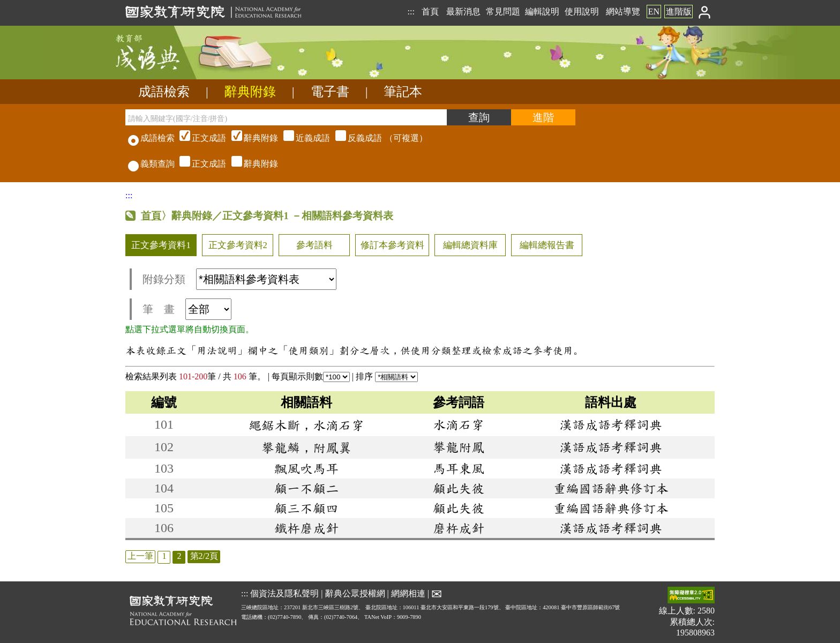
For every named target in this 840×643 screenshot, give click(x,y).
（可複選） (302, 138)
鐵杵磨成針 (306, 528)
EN (654, 12)
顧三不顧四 (306, 508)
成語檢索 (164, 92)
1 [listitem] (164, 556)
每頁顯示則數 (311, 376)
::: (411, 12)
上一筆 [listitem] (140, 556)
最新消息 (463, 12)
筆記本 (403, 92)
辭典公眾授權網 (355, 593)
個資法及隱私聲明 (284, 593)
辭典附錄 (250, 92)
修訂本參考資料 (392, 245)
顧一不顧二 (306, 488)
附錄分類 (239, 279)
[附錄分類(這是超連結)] (266, 279)
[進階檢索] (543, 117)
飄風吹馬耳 (306, 468)
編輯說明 (542, 12)
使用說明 (582, 12)
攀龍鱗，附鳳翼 (306, 447)
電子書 (330, 92)
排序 (387, 376)
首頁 (430, 12)
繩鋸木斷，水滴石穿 (306, 425)
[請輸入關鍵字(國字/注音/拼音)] (286, 117)
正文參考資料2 (238, 245)
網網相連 (408, 593)
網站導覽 (623, 12)
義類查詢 (151, 164)
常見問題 (503, 12)
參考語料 (314, 245)
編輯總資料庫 (470, 245)
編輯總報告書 (547, 245)
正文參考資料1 (161, 245)
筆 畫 (187, 309)
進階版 (679, 12)
